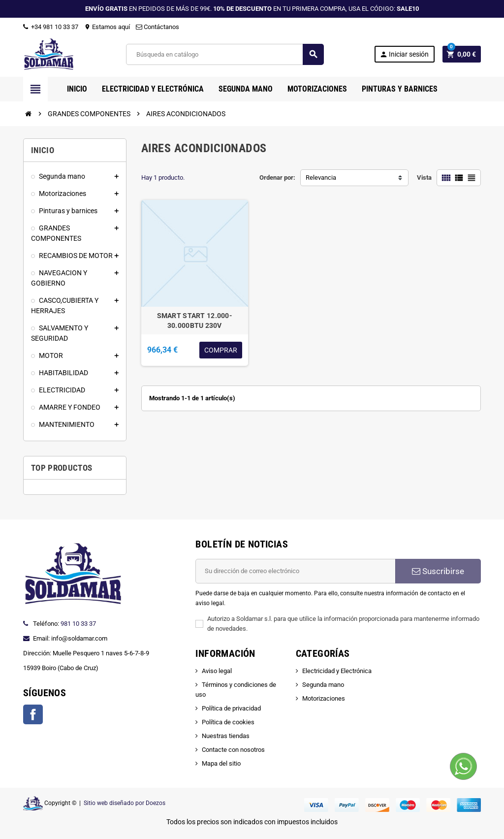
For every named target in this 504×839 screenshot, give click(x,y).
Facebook (33, 714)
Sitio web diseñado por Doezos (125, 803)
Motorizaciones (324, 698)
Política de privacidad (231, 708)
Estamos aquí (107, 27)
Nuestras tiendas (226, 736)
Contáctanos (157, 27)
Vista (424, 177)
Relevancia (321, 177)
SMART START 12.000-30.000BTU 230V (195, 321)
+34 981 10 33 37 (51, 27)
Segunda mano (323, 685)
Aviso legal (217, 671)
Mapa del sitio (221, 763)
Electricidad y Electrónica (337, 671)
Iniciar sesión (404, 54)
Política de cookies (228, 722)
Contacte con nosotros (233, 750)
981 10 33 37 (78, 624)
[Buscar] (225, 54)
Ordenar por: (277, 177)
